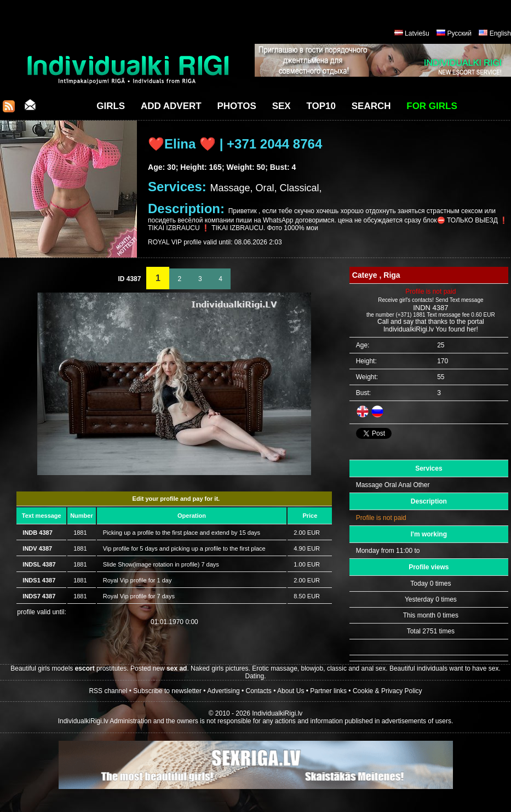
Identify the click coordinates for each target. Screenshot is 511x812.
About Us (291, 691)
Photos (236, 106)
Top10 (321, 106)
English (500, 33)
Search (371, 106)
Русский (459, 33)
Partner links (328, 691)
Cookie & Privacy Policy (387, 691)
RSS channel (108, 691)
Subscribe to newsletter (167, 691)
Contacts (259, 691)
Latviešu (417, 33)
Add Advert (171, 106)
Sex (282, 106)
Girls (111, 106)
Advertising (223, 691)
